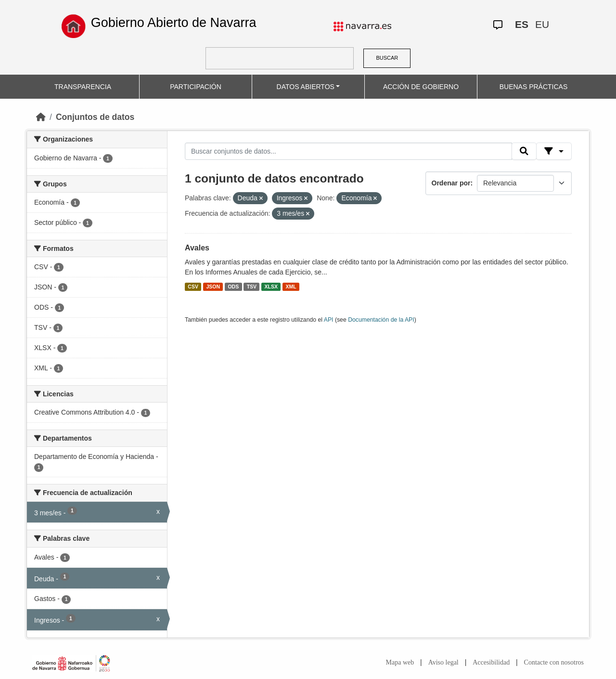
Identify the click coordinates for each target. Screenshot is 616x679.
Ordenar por (451, 183)
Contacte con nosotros (554, 662)
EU (542, 24)
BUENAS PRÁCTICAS (534, 87)
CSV (193, 287)
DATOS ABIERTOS (306, 87)
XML (291, 287)
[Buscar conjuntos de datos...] (348, 151)
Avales (197, 248)
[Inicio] (41, 117)
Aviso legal (443, 662)
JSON (213, 287)
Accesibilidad (491, 662)
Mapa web (400, 662)
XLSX (271, 287)
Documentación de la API (381, 320)
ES (522, 24)
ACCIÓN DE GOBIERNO (421, 87)
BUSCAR (387, 58)
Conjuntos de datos (95, 117)
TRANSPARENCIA (83, 87)
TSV (252, 287)
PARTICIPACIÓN (196, 87)
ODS (233, 287)
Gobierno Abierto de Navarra (174, 23)
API (329, 320)
